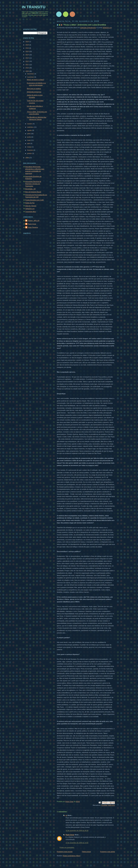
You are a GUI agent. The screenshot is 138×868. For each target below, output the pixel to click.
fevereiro (30, 150)
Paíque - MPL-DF (34, 221)
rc (66, 815)
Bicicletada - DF (30, 189)
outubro (30, 124)
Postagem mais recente (65, 852)
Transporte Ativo (31, 212)
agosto (30, 130)
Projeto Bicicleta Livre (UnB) (34, 200)
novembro (31, 77)
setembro (31, 127)
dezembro (31, 74)
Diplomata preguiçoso (34, 92)
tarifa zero (112, 805)
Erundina (104, 805)
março (30, 147)
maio (29, 140)
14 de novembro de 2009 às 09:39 (77, 831)
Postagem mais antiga (107, 852)
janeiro (30, 153)
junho (29, 137)
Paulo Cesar (70, 835)
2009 (27, 71)
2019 (27, 42)
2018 (27, 45)
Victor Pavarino (33, 227)
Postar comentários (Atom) (71, 856)
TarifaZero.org (107, 28)
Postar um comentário (67, 847)
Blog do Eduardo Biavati (33, 192)
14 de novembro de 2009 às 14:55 (77, 843)
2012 (27, 61)
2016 (27, 48)
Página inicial (86, 852)
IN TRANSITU (34, 7)
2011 (27, 65)
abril (29, 143)
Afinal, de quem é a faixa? (36, 80)
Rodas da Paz (30, 203)
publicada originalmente (88, 28)
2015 (27, 51)
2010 (27, 68)
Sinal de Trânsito (31, 206)
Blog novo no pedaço (34, 89)
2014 (27, 55)
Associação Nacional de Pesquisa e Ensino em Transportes (33, 184)
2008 (27, 158)
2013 (27, 58)
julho (29, 134)
